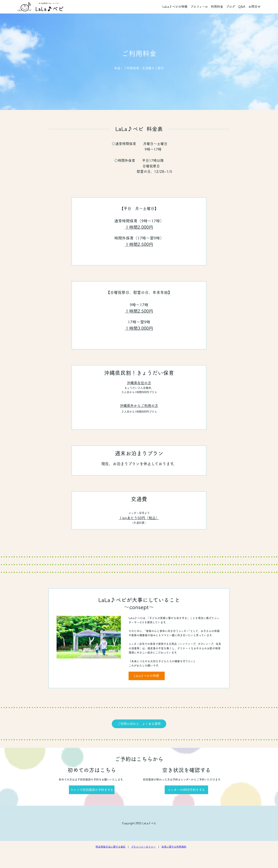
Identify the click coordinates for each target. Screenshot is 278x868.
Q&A (242, 7)
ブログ (231, 7)
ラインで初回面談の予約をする (92, 790)
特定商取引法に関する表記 (111, 847)
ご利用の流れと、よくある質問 (139, 724)
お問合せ (254, 7)
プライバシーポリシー (143, 847)
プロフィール (199, 7)
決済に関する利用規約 (174, 847)
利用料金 (217, 7)
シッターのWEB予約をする (186, 790)
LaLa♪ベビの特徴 (175, 7)
